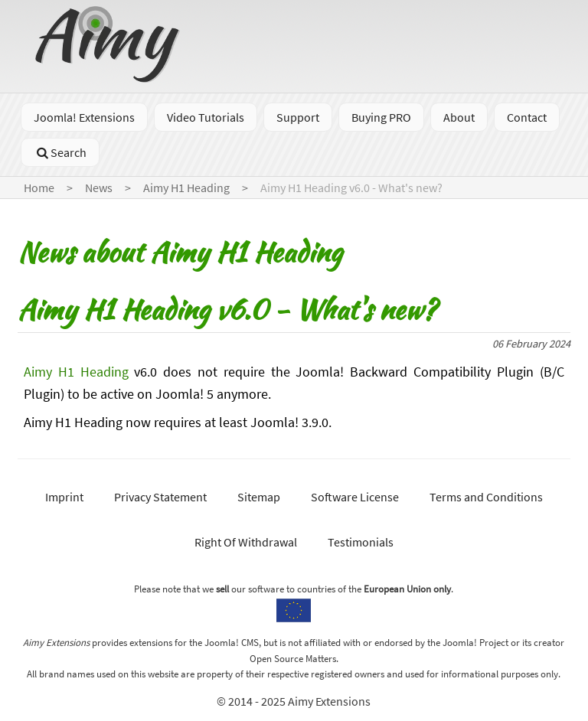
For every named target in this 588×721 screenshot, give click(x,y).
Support (298, 117)
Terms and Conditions (486, 497)
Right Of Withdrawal (246, 542)
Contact (527, 117)
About (459, 117)
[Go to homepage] (109, 78)
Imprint (64, 497)
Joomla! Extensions (84, 117)
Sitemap (259, 497)
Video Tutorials (206, 117)
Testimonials (361, 542)
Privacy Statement (160, 497)
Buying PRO (381, 117)
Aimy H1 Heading (76, 372)
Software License (355, 497)
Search (60, 152)
